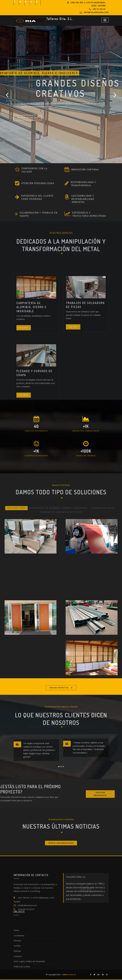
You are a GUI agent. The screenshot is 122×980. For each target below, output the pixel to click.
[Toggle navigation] (105, 20)
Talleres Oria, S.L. (60, 19)
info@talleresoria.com (96, 12)
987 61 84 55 (99, 9)
